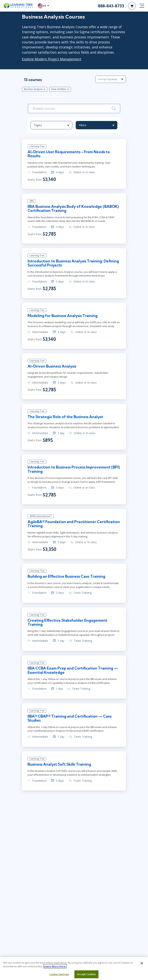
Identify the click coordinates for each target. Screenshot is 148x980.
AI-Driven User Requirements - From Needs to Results (69, 154)
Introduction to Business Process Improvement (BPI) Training (74, 470)
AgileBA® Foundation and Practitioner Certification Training (74, 525)
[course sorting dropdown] (111, 79)
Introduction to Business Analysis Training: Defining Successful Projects (74, 264)
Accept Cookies (87, 974)
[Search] (114, 109)
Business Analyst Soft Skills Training (60, 766)
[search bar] (74, 109)
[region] (74, 969)
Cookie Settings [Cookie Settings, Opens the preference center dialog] (59, 974)
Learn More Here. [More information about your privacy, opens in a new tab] (55, 966)
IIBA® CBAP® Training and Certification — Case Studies (70, 720)
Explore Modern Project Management (52, 59)
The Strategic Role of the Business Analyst (66, 418)
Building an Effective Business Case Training (67, 578)
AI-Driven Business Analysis (52, 367)
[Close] (142, 963)
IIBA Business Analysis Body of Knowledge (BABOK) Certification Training (73, 209)
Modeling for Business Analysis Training (63, 316)
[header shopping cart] (132, 6)
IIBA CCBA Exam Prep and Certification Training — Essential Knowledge (73, 672)
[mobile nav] (142, 6)
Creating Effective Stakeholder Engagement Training (68, 624)
